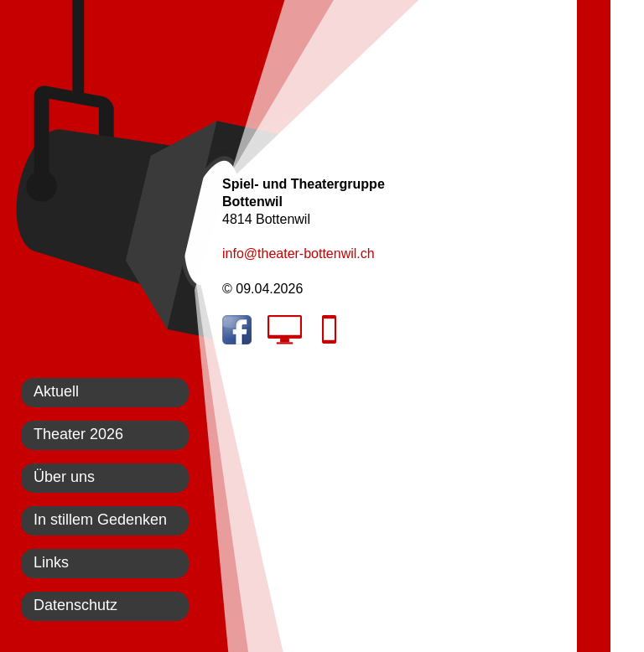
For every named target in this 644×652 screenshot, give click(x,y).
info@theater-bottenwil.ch (299, 254)
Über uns (64, 477)
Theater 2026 (78, 434)
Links (51, 562)
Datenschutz (75, 605)
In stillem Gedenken (100, 520)
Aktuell (56, 391)
